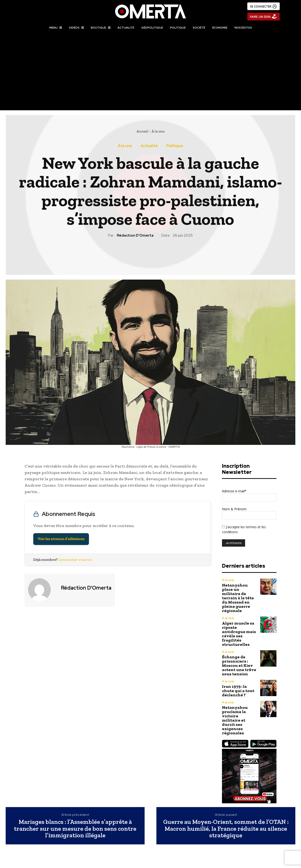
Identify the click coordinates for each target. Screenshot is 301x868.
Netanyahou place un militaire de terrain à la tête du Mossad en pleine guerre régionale (238, 598)
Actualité (149, 146)
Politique (175, 146)
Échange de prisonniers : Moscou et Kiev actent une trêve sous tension (239, 665)
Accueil (142, 131)
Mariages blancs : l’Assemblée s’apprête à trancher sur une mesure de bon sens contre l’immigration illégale (75, 829)
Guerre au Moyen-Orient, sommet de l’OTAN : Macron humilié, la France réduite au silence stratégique (226, 829)
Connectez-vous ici (75, 560)
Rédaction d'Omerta (135, 235)
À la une (158, 131)
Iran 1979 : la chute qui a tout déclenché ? (238, 691)
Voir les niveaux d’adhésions (61, 539)
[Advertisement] (150, 75)
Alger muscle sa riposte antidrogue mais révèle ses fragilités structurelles (239, 634)
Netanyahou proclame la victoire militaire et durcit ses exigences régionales (235, 720)
